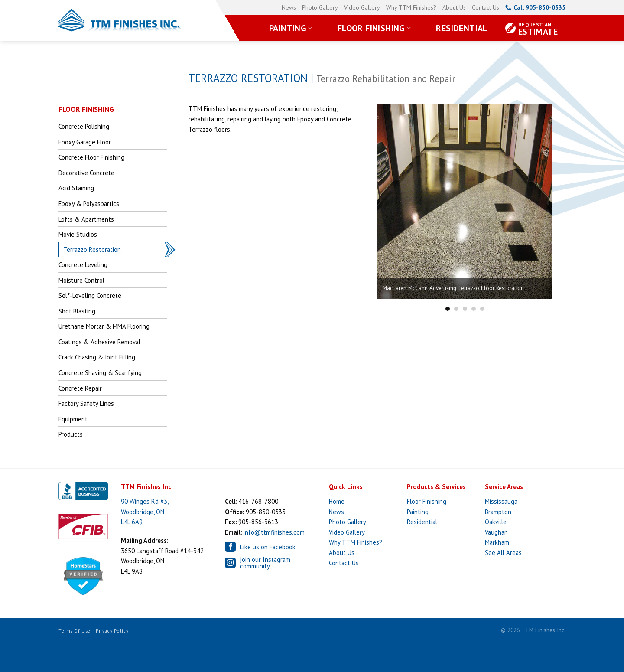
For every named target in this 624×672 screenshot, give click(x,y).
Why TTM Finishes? (411, 7)
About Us (454, 7)
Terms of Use (75, 631)
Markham (497, 542)
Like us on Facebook (260, 547)
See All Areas (503, 553)
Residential (462, 28)
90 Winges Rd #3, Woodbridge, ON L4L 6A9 (145, 512)
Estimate (538, 29)
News (289, 7)
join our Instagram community (258, 563)
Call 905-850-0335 (535, 7)
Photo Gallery (320, 7)
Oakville (496, 522)
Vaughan (496, 532)
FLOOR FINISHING (86, 109)
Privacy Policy (112, 631)
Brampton (498, 512)
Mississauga (501, 501)
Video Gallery (362, 7)
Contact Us (486, 7)
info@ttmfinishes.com (274, 532)
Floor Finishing (374, 28)
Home (337, 501)
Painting (291, 28)
